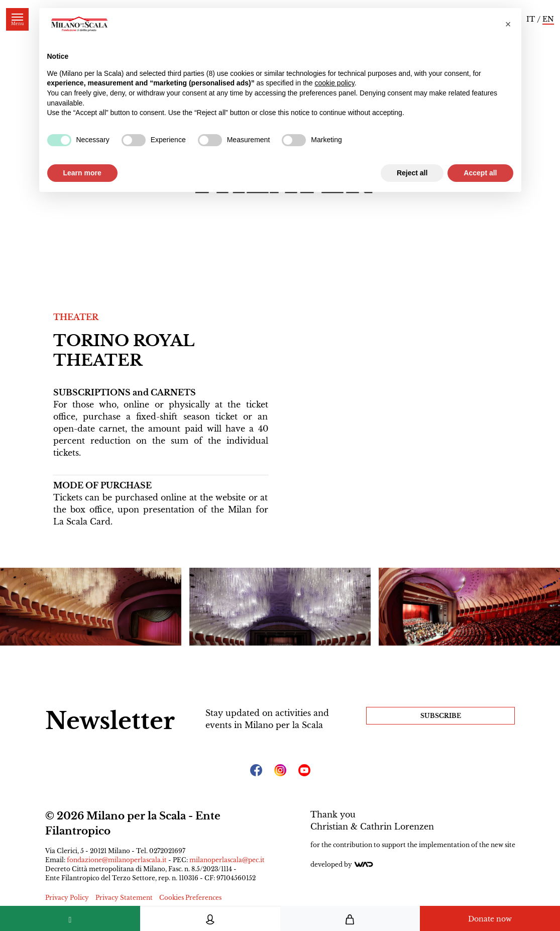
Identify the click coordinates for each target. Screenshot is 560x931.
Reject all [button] (412, 173)
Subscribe (441, 716)
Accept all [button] (480, 173)
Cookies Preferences (190, 898)
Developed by (342, 864)
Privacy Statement (124, 898)
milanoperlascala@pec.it (227, 860)
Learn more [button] (82, 173)
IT (531, 19)
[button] (508, 24)
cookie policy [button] (335, 83)
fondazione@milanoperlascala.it (117, 860)
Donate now (490, 919)
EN (548, 19)
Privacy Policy (67, 898)
